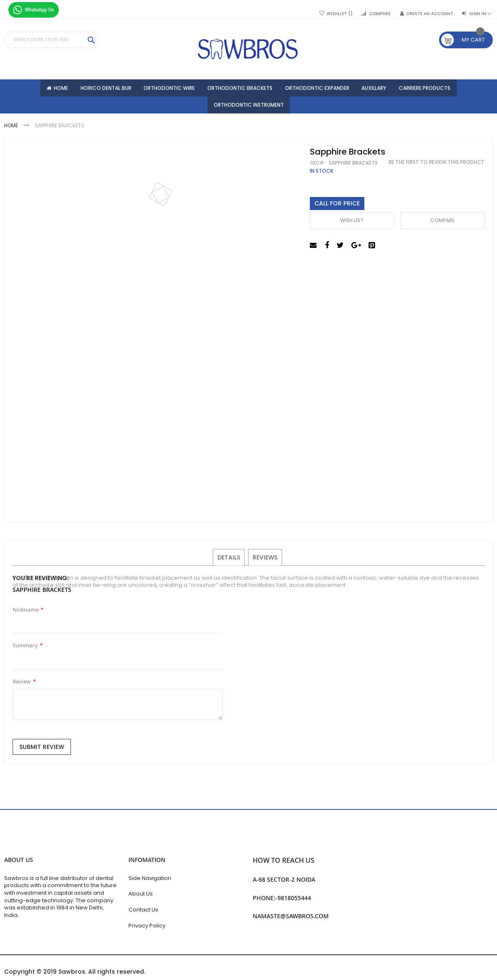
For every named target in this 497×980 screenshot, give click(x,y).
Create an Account (430, 14)
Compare (380, 14)
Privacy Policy (147, 926)
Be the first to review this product (437, 166)
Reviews (265, 561)
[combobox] (52, 40)
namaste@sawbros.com (291, 916)
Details (229, 561)
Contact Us (143, 910)
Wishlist (340, 14)
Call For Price (337, 207)
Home (12, 130)
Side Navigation (150, 878)
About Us (141, 894)
